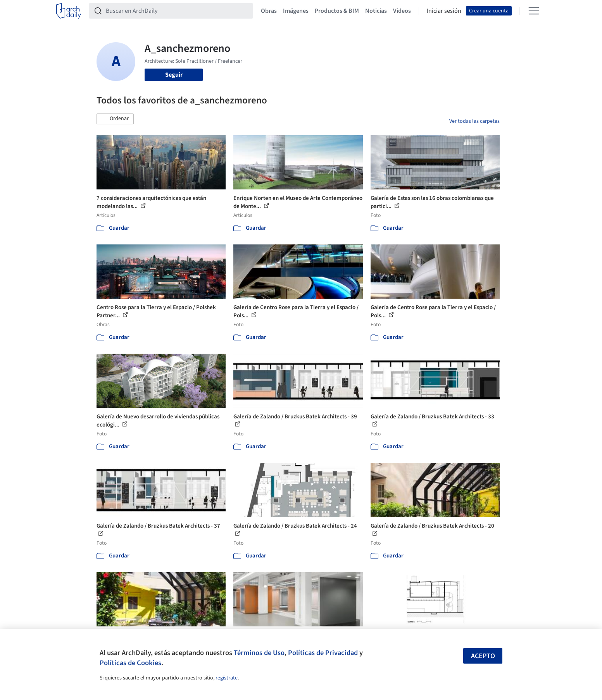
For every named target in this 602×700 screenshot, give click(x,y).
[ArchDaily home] (69, 11)
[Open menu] (534, 11)
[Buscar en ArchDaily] (177, 11)
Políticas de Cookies (130, 663)
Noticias (376, 11)
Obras (269, 11)
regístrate (227, 678)
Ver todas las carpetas (474, 121)
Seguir (174, 75)
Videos (402, 11)
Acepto (483, 656)
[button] (115, 119)
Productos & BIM (337, 11)
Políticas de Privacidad (323, 653)
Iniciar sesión (444, 11)
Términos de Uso (259, 653)
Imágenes (296, 11)
